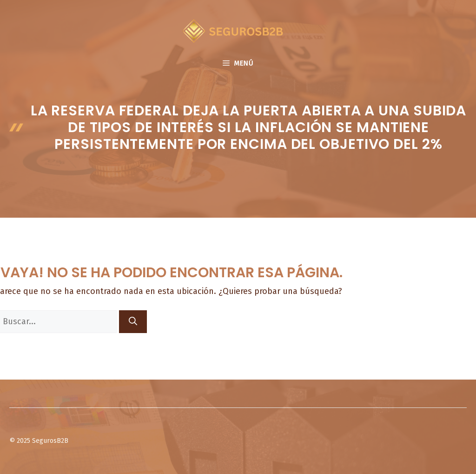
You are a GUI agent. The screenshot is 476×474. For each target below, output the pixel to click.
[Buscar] (133, 322)
